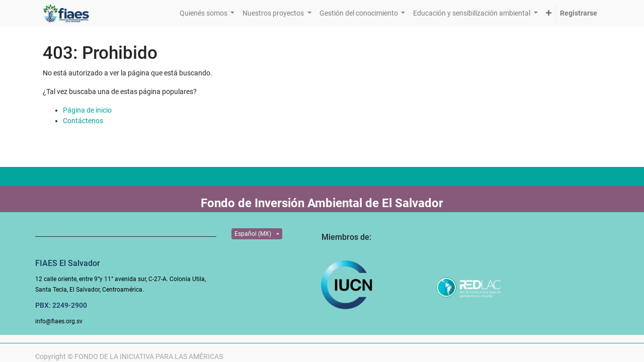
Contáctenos (83, 121)
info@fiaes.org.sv (59, 321)
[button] (549, 13)
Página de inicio (87, 110)
